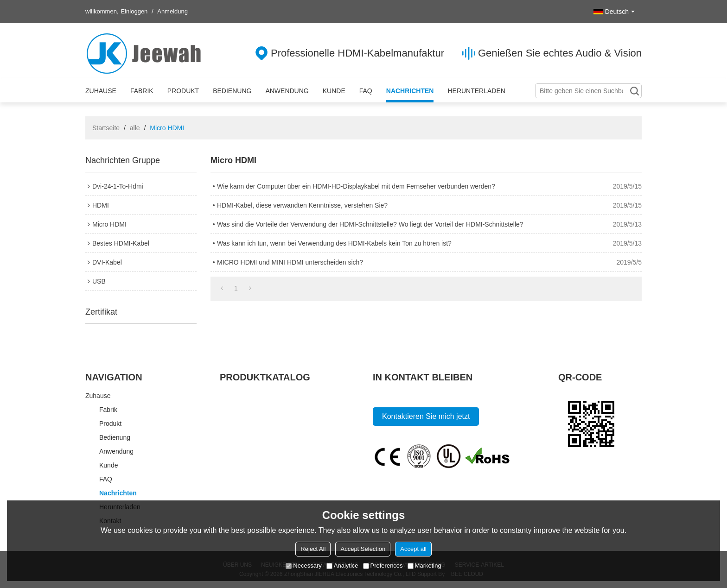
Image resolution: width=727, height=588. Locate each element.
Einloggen (134, 11)
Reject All (313, 549)
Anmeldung (172, 11)
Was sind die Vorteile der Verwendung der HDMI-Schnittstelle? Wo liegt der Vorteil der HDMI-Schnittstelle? (370, 224)
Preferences (383, 566)
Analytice (342, 566)
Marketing (424, 566)
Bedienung (232, 91)
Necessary (303, 566)
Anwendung (287, 91)
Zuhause (101, 91)
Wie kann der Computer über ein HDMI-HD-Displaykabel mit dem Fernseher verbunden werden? (356, 186)
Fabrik (142, 91)
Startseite (106, 128)
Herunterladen (476, 91)
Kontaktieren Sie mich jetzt (426, 416)
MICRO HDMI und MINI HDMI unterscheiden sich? (290, 262)
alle (135, 128)
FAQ (366, 91)
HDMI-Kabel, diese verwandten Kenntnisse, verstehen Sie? (302, 205)
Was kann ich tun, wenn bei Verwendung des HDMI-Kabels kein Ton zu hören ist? (334, 243)
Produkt (183, 91)
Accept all (413, 549)
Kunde (334, 91)
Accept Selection (363, 549)
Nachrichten (410, 91)
